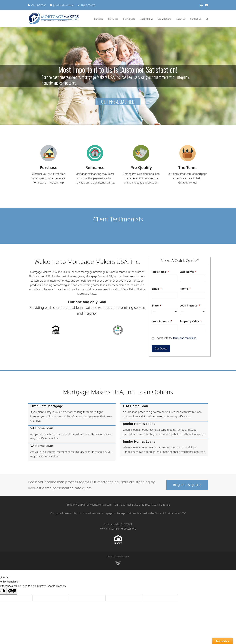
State (157, 306)
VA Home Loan (42, 428)
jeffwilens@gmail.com (64, 5)
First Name (160, 272)
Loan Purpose (190, 306)
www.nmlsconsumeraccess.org (118, 529)
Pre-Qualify (141, 167)
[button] (207, 19)
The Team (187, 167)
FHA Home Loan (135, 406)
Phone (185, 289)
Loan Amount (162, 321)
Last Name (188, 272)
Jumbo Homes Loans (139, 424)
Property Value (191, 321)
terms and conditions (185, 338)
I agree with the (176, 338)
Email (157, 289)
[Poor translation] (12, 591)
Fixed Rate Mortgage (47, 406)
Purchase (49, 167)
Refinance (95, 167)
